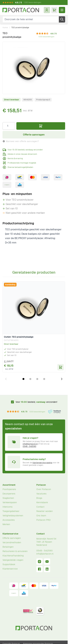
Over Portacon (44, 489)
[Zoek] (62, 19)
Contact (40, 507)
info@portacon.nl (30, 444)
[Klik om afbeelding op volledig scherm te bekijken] (34, 68)
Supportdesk (9, 564)
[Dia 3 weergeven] (37, 379)
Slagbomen (8, 498)
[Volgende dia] (62, 379)
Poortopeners (9, 489)
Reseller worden (45, 511)
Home (5, 28)
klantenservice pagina (42, 463)
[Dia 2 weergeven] (30, 379)
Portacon (41, 485)
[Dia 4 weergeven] (44, 379)
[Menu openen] (62, 10)
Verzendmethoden (12, 542)
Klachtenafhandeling (13, 556)
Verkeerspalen (10, 502)
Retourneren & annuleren (15, 551)
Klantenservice (10, 534)
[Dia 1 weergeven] (23, 379)
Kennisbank (42, 502)
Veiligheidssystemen (13, 516)
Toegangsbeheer (11, 511)
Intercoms (7, 507)
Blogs (39, 498)
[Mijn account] (47, 10)
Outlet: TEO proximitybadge (19, 337)
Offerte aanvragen (12, 538)
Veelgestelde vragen (13, 560)
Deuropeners (9, 494)
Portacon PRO (43, 520)
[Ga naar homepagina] (21, 10)
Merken (6, 524)
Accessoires (9, 520)
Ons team (41, 516)
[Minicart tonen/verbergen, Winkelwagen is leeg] (54, 10)
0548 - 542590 (29, 446)
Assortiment (9, 485)
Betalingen (8, 547)
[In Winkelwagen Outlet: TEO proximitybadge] (61, 367)
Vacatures (41, 494)
